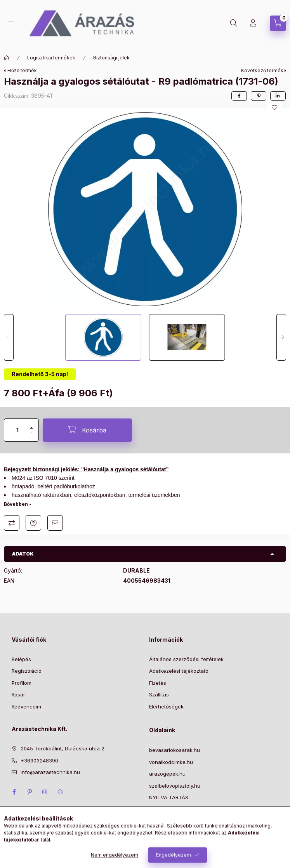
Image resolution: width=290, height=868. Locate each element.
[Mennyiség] (17, 430)
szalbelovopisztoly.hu (175, 786)
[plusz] (31, 424)
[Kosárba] (87, 430)
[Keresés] (234, 23)
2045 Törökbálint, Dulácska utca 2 (63, 748)
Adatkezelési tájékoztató (179, 671)
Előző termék (22, 70)
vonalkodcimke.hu (171, 762)
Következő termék (262, 70)
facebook (14, 792)
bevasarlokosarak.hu (175, 750)
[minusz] (31, 436)
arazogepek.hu (167, 774)
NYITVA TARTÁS (169, 797)
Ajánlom (55, 523)
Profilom (22, 683)
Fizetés (158, 683)
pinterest (30, 792)
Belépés (21, 659)
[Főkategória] (7, 58)
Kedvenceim (26, 707)
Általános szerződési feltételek (186, 659)
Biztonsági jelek (111, 58)
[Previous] (9, 337)
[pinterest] (259, 96)
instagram (45, 792)
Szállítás (159, 694)
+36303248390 (39, 760)
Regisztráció (27, 671)
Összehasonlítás (12, 523)
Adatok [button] (23, 554)
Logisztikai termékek (51, 58)
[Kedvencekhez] (274, 108)
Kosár (18, 694)
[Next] (281, 337)
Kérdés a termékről (33, 523)
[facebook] (239, 96)
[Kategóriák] (11, 23)
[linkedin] (278, 96)
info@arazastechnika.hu (50, 772)
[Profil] (253, 23)
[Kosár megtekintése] (278, 23)
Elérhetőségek (166, 707)
